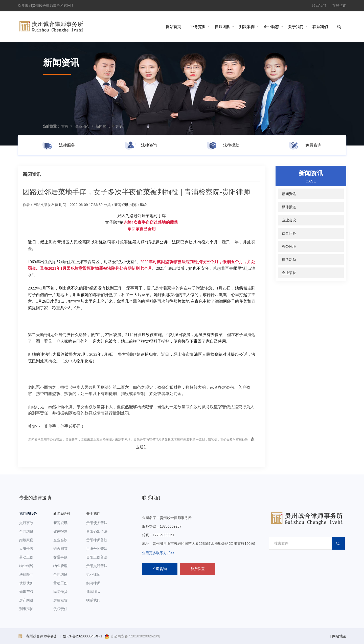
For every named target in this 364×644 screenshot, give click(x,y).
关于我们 (93, 513)
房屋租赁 (60, 600)
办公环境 (289, 246)
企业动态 (82, 126)
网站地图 (339, 636)
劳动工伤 (26, 557)
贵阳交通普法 (97, 566)
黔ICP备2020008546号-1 (83, 636)
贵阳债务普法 (97, 523)
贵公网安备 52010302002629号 (132, 636)
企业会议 (289, 220)
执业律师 (93, 574)
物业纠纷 (26, 566)
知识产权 (26, 592)
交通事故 (26, 523)
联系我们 (319, 6)
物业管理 (60, 566)
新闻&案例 (62, 513)
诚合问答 (289, 233)
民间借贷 (60, 592)
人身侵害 (26, 549)
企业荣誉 (289, 273)
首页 (65, 126)
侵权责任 (60, 609)
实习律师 (93, 583)
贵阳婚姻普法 (97, 531)
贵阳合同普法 (97, 549)
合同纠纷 (26, 531)
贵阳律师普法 (97, 540)
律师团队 (93, 592)
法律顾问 (26, 574)
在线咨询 (339, 6)
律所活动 (289, 260)
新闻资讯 (103, 126)
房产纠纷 (26, 600)
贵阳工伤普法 (97, 557)
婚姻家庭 (26, 540)
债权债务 (26, 583)
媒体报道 (289, 207)
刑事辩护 (26, 609)
